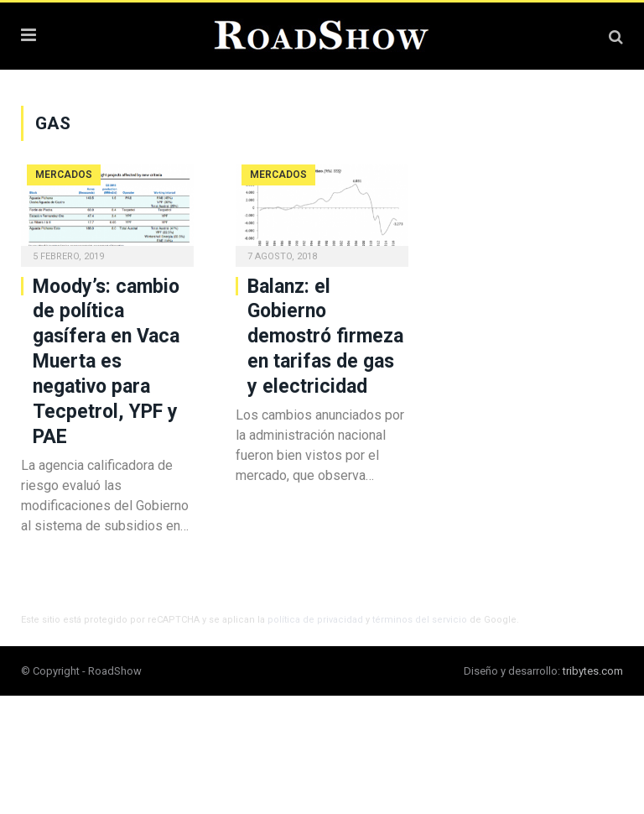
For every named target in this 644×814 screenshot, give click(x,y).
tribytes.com (593, 671)
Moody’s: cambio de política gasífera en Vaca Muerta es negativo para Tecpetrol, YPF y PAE (106, 362)
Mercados (64, 175)
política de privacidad (315, 620)
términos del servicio (420, 620)
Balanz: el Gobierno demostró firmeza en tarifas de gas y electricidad (325, 337)
